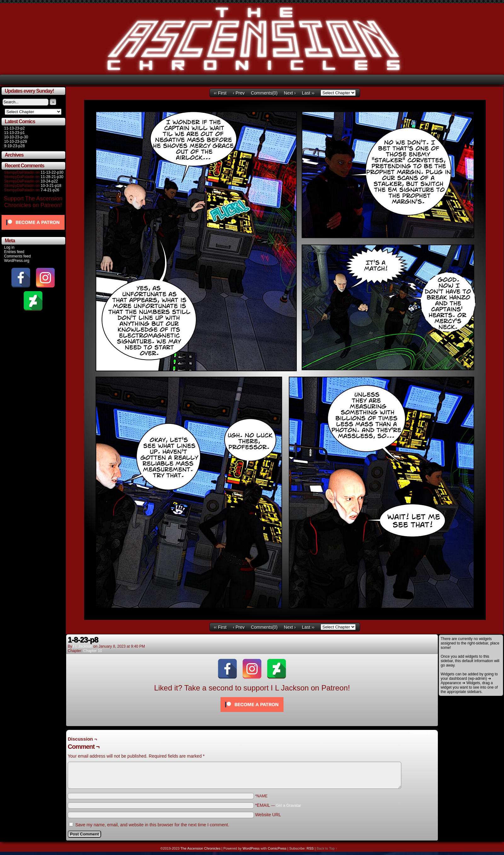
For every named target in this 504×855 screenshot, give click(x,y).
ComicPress (277, 848)
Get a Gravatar (288, 806)
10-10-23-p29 (15, 142)
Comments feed (17, 256)
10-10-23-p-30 (16, 137)
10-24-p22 (49, 181)
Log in (9, 247)
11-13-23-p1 (14, 133)
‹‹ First (220, 93)
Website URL (268, 815)
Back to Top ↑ (327, 848)
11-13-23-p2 (14, 128)
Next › (290, 93)
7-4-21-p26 (50, 190)
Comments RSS (422, 733)
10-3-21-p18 (51, 186)
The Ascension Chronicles (200, 848)
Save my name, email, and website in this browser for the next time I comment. (152, 825)
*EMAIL (278, 805)
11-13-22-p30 (52, 172)
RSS (310, 848)
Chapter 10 (92, 651)
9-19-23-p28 (14, 146)
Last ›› (308, 93)
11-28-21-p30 (52, 177)
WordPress (251, 848)
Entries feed (14, 252)
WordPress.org (17, 261)
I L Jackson (83, 646)
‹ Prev (239, 93)
